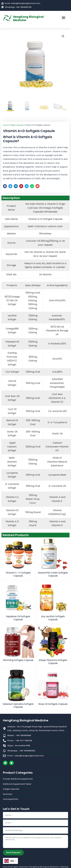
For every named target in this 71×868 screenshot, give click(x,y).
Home (5, 125)
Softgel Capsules (17, 125)
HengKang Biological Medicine (28, 18)
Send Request (13, 852)
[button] (63, 18)
